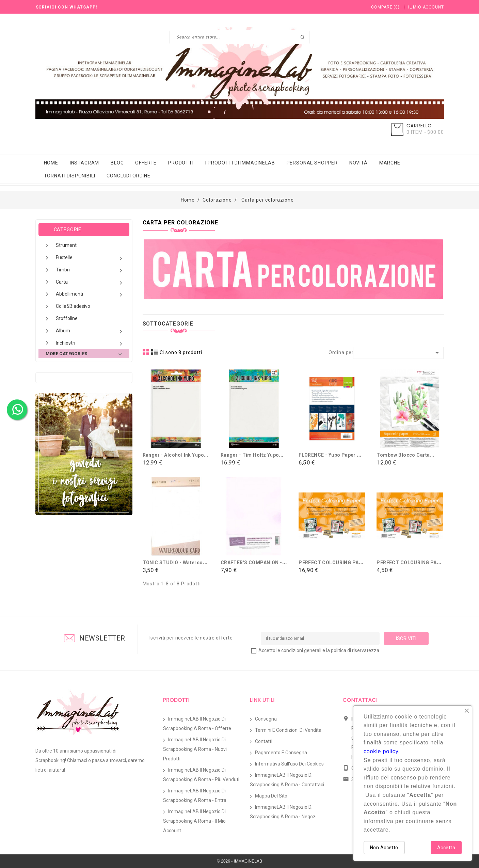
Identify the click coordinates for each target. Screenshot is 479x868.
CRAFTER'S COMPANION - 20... (257, 563)
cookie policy (381, 751)
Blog (117, 163)
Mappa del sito (271, 796)
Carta (90, 283)
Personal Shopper (312, 163)
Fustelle (90, 258)
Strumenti (67, 245)
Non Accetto (384, 848)
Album (90, 332)
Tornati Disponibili (70, 176)
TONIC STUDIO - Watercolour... (180, 563)
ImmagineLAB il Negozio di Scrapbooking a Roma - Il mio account (194, 821)
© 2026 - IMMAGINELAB (239, 861)
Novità (358, 163)
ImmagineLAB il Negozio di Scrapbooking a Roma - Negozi (283, 812)
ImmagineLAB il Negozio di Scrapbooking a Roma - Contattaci (287, 780)
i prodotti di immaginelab (240, 163)
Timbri (90, 271)
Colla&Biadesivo (73, 306)
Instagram (85, 163)
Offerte (146, 163)
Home (51, 163)
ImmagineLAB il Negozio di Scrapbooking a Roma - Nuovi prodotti (195, 749)
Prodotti (181, 163)
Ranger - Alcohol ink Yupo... (176, 455)
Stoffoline (67, 318)
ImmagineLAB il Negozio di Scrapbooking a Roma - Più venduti (201, 775)
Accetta (446, 848)
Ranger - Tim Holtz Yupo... (252, 455)
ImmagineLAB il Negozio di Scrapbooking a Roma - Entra (195, 795)
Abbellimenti (90, 295)
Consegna (266, 719)
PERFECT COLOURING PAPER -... (337, 563)
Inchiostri (90, 344)
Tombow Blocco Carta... (405, 455)
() (385, 7)
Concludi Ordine (129, 176)
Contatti (264, 741)
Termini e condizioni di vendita (288, 730)
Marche (390, 163)
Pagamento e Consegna (281, 753)
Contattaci (360, 700)
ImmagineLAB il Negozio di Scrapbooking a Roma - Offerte (197, 724)
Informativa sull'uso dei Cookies (289, 764)
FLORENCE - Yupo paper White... (337, 455)
